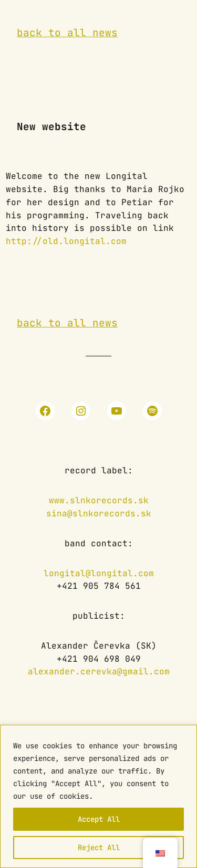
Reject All (99, 848)
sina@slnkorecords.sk (99, 514)
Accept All (99, 819)
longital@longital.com (99, 573)
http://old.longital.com (66, 241)
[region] (98, 796)
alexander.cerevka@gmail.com (99, 671)
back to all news (67, 33)
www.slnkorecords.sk (99, 500)
